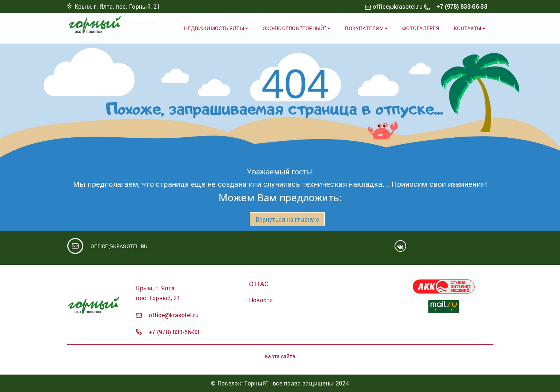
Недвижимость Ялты (216, 28)
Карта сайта (280, 356)
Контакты (470, 28)
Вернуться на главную (287, 219)
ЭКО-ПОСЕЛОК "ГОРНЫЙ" (296, 28)
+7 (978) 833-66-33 (461, 6)
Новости (261, 300)
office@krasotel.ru (398, 6)
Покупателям (366, 28)
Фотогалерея (421, 28)
